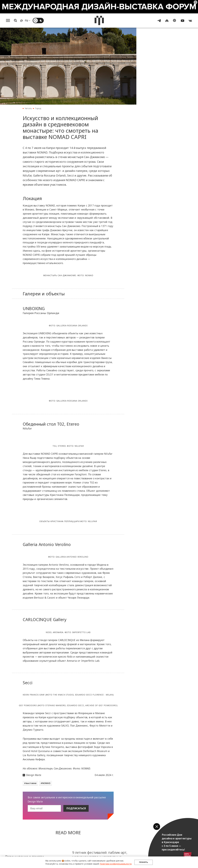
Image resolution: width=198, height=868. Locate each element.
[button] (157, 827)
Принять (143, 861)
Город (38, 109)
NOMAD (46, 784)
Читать (28, 109)
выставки (31, 784)
